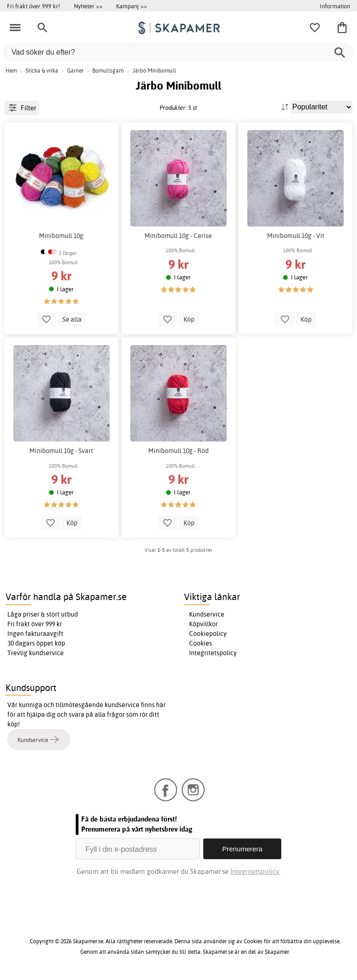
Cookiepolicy (208, 634)
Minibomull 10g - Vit (296, 236)
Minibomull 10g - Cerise (178, 236)
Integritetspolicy (213, 653)
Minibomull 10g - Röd (178, 451)
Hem (11, 71)
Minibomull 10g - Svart (61, 451)
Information (335, 6)
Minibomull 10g (61, 236)
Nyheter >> (88, 6)
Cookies (201, 643)
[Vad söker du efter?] (178, 52)
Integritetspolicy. (255, 871)
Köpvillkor (204, 624)
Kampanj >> (131, 6)
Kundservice (207, 614)
